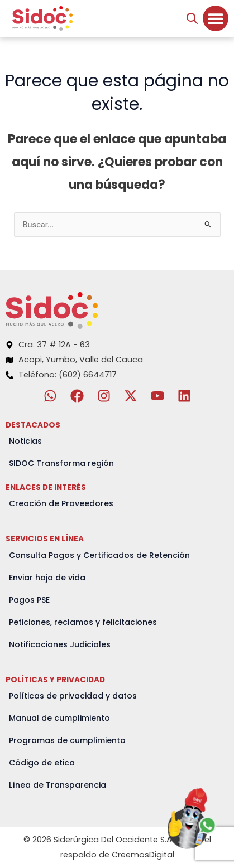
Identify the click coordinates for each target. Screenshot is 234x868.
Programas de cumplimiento (67, 740)
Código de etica (42, 763)
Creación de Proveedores (61, 503)
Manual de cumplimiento (59, 718)
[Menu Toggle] (216, 18)
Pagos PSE (29, 600)
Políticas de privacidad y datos (73, 696)
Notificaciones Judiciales (60, 644)
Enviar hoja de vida (47, 578)
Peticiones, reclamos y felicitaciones (83, 622)
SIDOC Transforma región (61, 463)
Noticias (25, 441)
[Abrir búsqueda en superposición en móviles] (192, 18)
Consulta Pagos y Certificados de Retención (99, 555)
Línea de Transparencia (58, 785)
